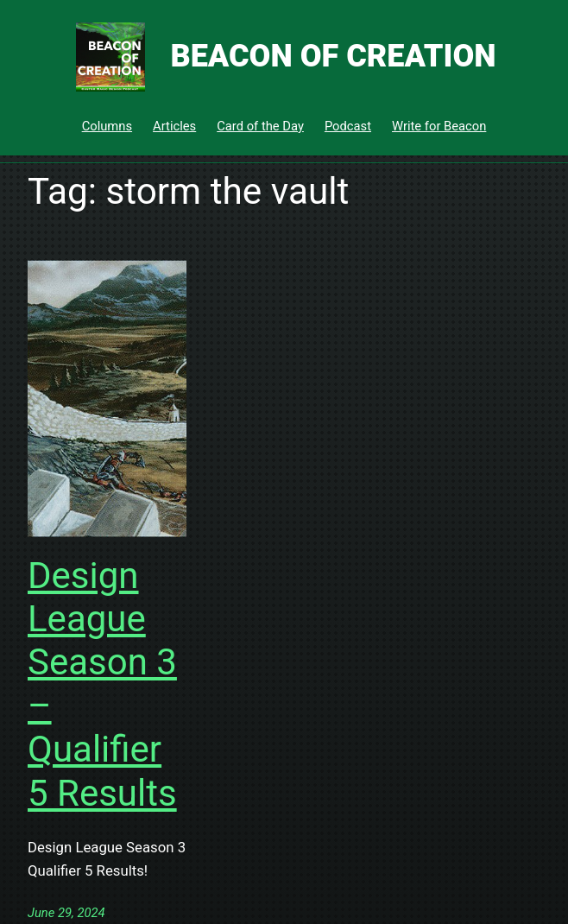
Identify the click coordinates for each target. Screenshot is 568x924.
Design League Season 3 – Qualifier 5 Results (102, 684)
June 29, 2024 (66, 913)
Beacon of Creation (333, 56)
